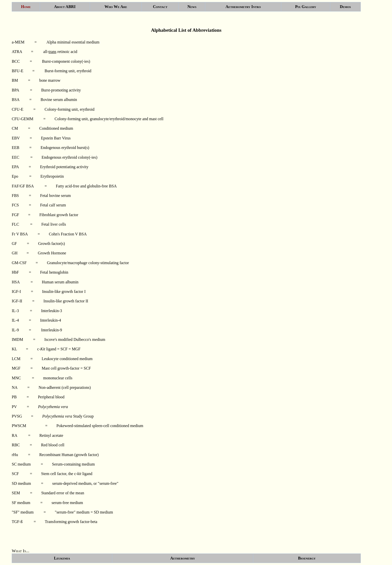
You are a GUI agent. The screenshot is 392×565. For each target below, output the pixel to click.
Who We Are (116, 7)
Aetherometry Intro (243, 7)
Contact (160, 7)
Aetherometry (183, 558)
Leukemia (62, 558)
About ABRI (65, 7)
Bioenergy (307, 558)
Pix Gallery (305, 7)
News (192, 7)
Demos (345, 7)
